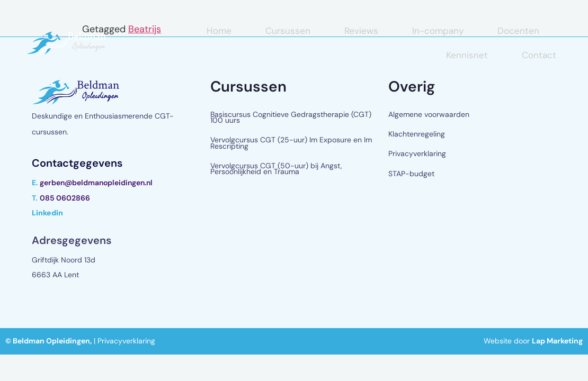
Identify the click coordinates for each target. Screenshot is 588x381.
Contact (539, 55)
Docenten (518, 31)
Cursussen (288, 31)
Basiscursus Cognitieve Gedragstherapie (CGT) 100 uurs (291, 117)
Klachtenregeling (417, 134)
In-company (438, 31)
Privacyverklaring (417, 153)
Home (219, 31)
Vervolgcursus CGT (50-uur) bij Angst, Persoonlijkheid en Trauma (276, 169)
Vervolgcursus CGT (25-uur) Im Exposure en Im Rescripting (291, 143)
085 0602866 (65, 198)
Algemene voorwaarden (429, 114)
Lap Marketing (557, 341)
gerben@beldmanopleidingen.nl (96, 183)
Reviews (361, 31)
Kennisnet (467, 55)
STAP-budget (411, 174)
